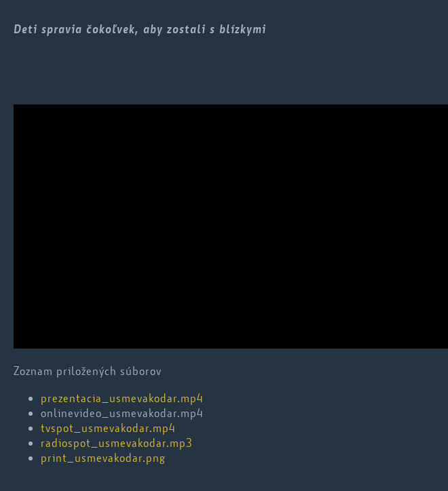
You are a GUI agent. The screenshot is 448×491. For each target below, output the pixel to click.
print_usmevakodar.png (103, 458)
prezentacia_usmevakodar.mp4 (122, 398)
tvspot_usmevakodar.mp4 (108, 428)
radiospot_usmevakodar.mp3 (117, 443)
